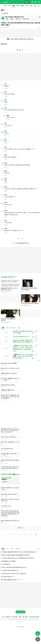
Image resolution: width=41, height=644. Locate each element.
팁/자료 (20, 328)
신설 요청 (5, 13)
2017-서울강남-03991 (33, 619)
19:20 (38, 549)
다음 (30, 534)
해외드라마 (26, 19)
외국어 (12, 19)
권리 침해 (25, 617)
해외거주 (18, 19)
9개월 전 (2, 27)
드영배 (22, 6)
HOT (5, 6)
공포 (35, 6)
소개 (3, 617)
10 (24, 534)
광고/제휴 (15, 617)
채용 (20, 617)
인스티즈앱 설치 (21, 612)
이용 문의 (8, 617)
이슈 (10, 6)
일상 (14, 6)
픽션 (31, 6)
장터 (27, 6)
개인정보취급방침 (34, 617)
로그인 (14, 243)
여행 (7, 19)
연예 (18, 6)
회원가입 (27, 2)
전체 (3, 328)
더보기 (20, 528)
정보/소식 (13, 328)
